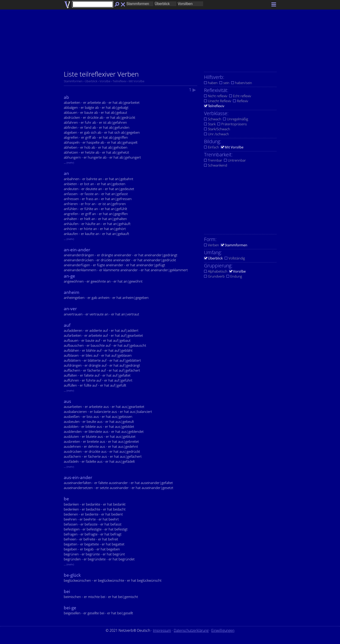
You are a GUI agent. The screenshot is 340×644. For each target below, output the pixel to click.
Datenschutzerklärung (191, 630)
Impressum (162, 630)
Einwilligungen (223, 630)
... (69, 162)
